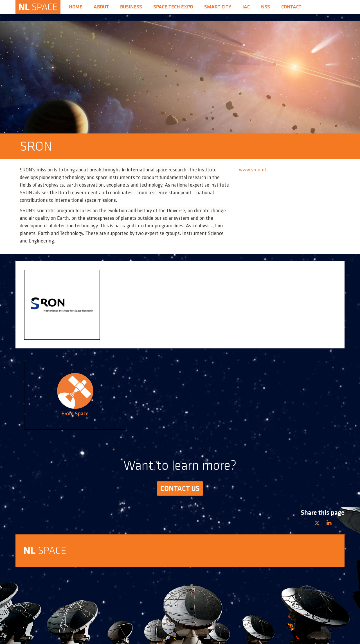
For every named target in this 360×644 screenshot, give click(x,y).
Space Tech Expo (173, 7)
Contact (291, 7)
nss (265, 7)
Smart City (218, 7)
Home (76, 7)
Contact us (180, 488)
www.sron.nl (252, 170)
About (101, 7)
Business (131, 7)
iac (246, 7)
